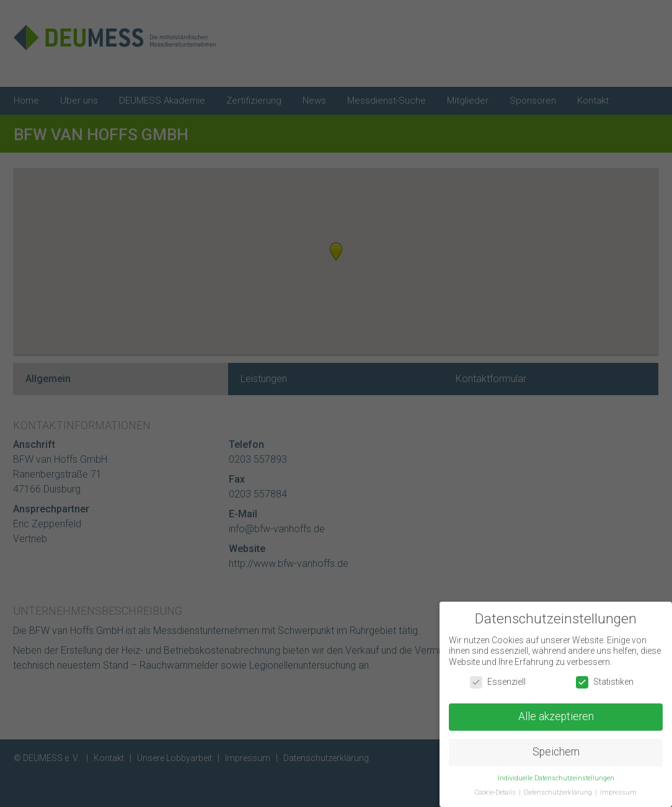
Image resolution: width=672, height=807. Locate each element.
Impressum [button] (618, 792)
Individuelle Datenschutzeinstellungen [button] (556, 778)
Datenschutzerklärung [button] (559, 792)
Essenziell (498, 682)
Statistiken (605, 682)
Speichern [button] (556, 752)
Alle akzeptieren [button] (556, 716)
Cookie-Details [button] (496, 792)
